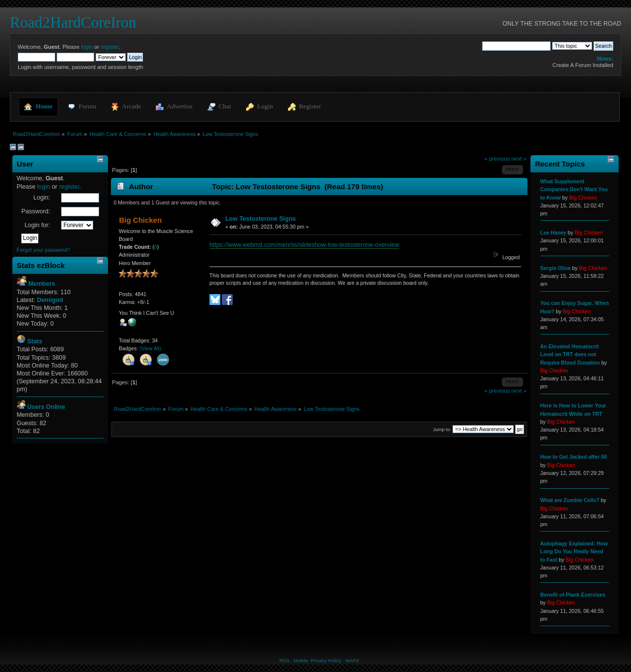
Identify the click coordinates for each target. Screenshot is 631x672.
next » (519, 159)
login (87, 47)
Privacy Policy (326, 660)
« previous (497, 159)
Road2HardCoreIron (73, 22)
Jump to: (442, 429)
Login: (42, 198)
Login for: (37, 225)
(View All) (150, 348)
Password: (35, 211)
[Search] (516, 46)
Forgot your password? (43, 250)
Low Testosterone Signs (261, 219)
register (110, 47)
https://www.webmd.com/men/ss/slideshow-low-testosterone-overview (304, 245)
